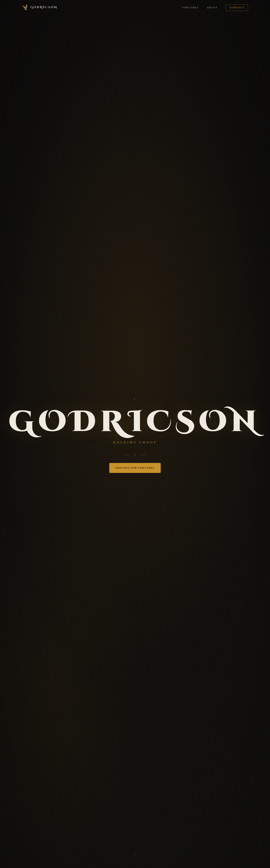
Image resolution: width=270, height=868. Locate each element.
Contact (237, 8)
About (212, 8)
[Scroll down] (135, 857)
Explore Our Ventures (135, 468)
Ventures (190, 8)
